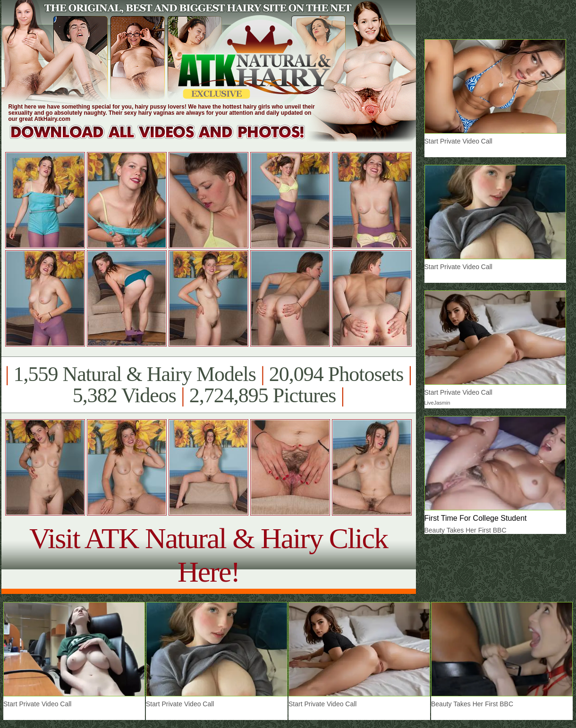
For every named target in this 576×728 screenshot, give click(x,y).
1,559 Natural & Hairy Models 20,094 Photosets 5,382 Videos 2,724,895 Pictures (208, 385)
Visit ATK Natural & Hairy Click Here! (208, 555)
